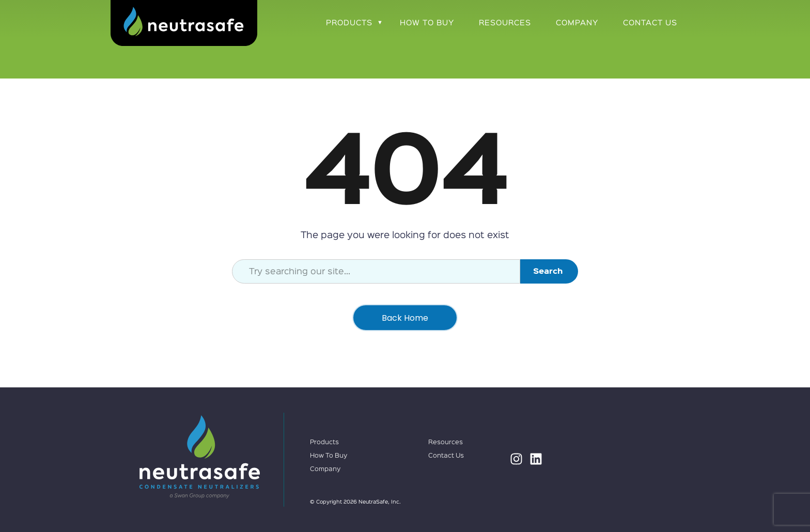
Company (577, 23)
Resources (505, 23)
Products (349, 23)
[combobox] (376, 271)
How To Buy (427, 23)
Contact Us (650, 23)
